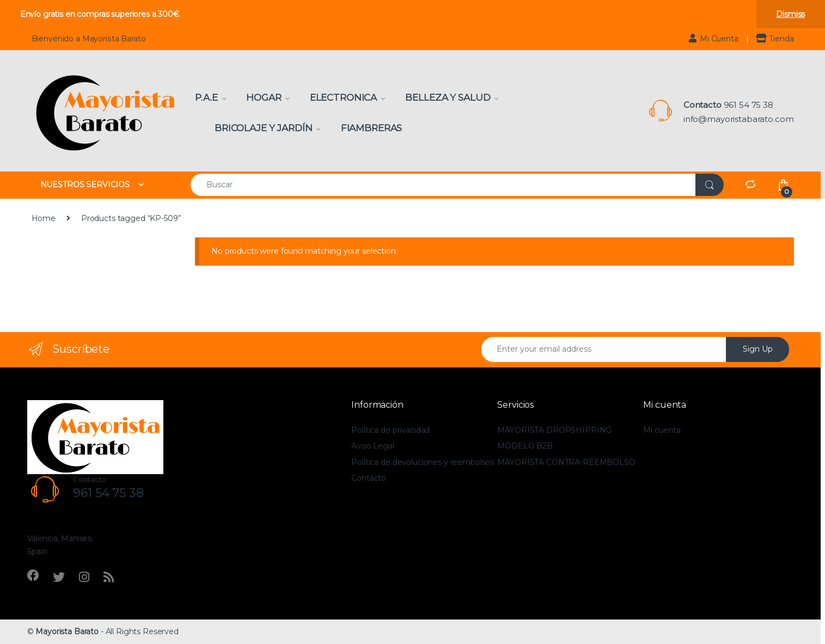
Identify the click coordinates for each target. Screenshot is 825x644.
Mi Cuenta (714, 38)
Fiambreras (372, 128)
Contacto (369, 478)
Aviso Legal (372, 446)
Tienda (775, 38)
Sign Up (758, 349)
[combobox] (443, 185)
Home (44, 218)
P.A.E (206, 97)
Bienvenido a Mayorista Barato (89, 39)
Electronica (343, 97)
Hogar (264, 97)
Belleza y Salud (448, 97)
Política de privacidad (390, 430)
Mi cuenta (662, 430)
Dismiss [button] (790, 14)
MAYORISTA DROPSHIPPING (554, 430)
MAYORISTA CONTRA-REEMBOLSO (566, 462)
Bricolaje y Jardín (263, 128)
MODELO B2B (525, 446)
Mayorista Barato (67, 631)
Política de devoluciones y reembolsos (423, 462)
